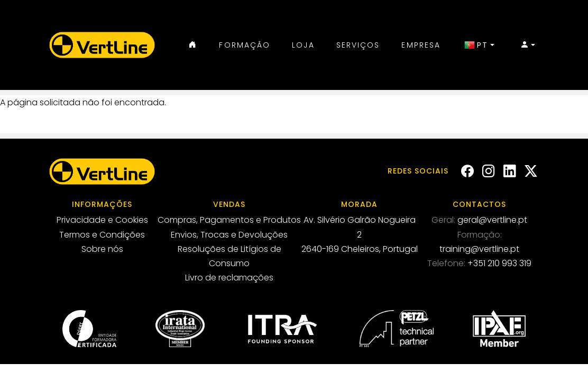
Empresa (421, 45)
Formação (245, 45)
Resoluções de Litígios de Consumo (229, 256)
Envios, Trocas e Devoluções (229, 235)
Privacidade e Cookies (102, 220)
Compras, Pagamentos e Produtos (229, 220)
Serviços (358, 45)
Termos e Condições (102, 235)
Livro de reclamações (229, 278)
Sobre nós (102, 249)
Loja (303, 45)
